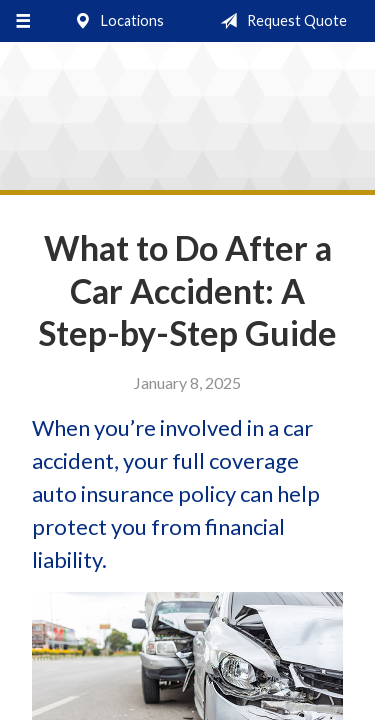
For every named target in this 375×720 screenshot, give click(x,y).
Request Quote (279, 21)
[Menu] (22, 21)
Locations (115, 21)
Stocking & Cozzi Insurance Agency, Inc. (187, 121)
